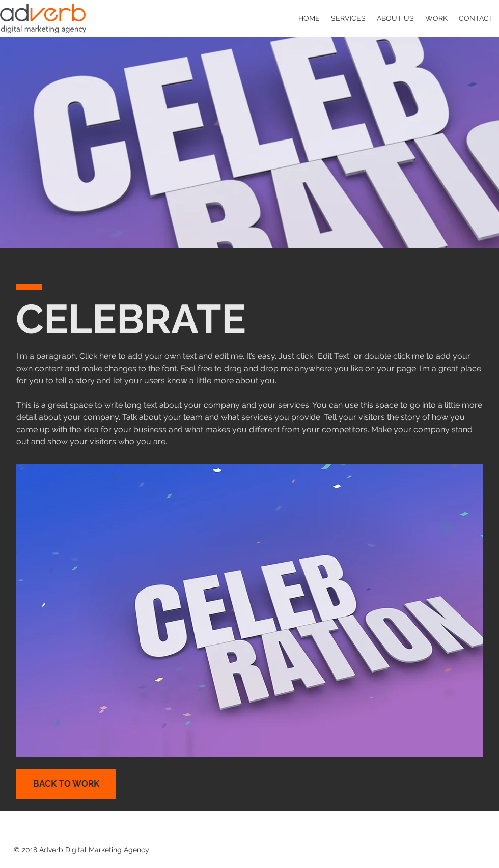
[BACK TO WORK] (66, 784)
